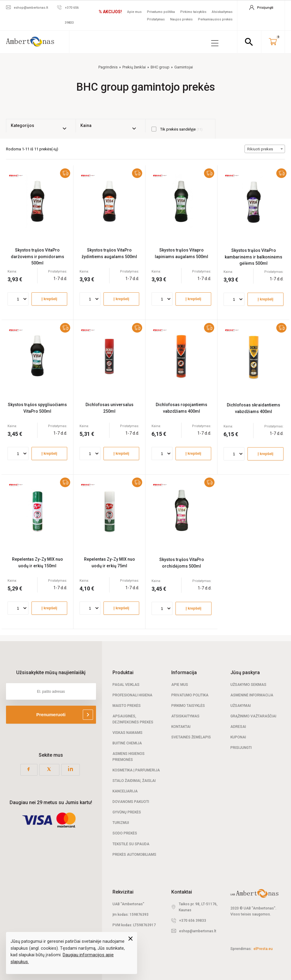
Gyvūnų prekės (127, 812)
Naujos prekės (181, 19)
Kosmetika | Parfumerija (136, 770)
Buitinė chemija (127, 743)
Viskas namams (127, 732)
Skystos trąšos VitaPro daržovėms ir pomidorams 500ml (37, 256)
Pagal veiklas (126, 684)
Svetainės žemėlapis (191, 737)
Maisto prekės (127, 705)
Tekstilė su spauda (131, 844)
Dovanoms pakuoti (131, 801)
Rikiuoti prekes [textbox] (260, 149)
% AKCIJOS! (110, 12)
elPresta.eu (263, 948)
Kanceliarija (125, 791)
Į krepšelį (49, 299)
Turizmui (121, 822)
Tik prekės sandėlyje (177, 129)
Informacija (184, 672)
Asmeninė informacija (252, 695)
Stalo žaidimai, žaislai (134, 780)
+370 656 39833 (193, 920)
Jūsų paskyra (245, 672)
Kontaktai (181, 726)
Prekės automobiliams (134, 854)
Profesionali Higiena (132, 695)
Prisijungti (241, 747)
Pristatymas (156, 19)
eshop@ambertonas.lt (198, 931)
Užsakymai (241, 705)
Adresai (238, 726)
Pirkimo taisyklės (193, 12)
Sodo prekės (125, 833)
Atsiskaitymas (222, 12)
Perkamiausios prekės (215, 19)
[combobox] (265, 149)
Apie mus (134, 12)
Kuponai (238, 737)
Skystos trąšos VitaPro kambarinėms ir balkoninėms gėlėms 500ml (253, 256)
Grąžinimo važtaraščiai (253, 716)
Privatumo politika (161, 12)
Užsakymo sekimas (248, 684)
